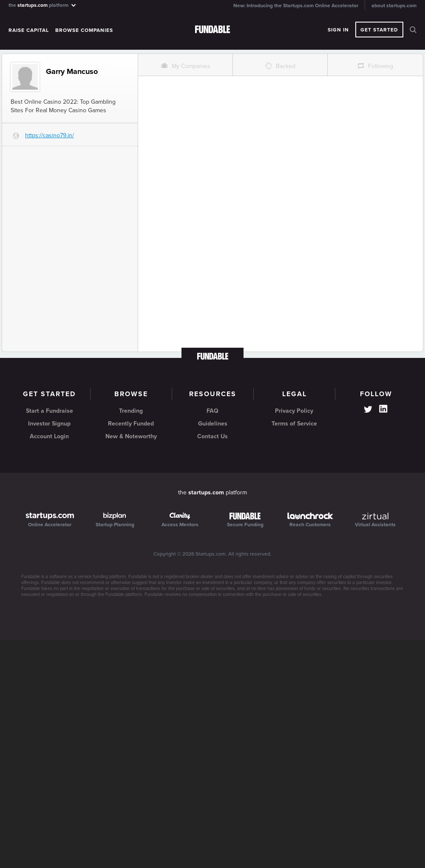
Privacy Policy (294, 411)
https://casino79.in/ (50, 135)
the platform (43, 5)
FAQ (212, 411)
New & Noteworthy (131, 436)
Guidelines (213, 424)
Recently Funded (131, 424)
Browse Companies (84, 30)
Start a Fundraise (50, 411)
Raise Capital (29, 30)
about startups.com (394, 6)
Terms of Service (294, 424)
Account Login (49, 436)
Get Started (379, 30)
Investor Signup (49, 424)
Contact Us (212, 436)
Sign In (338, 30)
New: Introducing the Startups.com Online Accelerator (296, 6)
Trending (131, 411)
